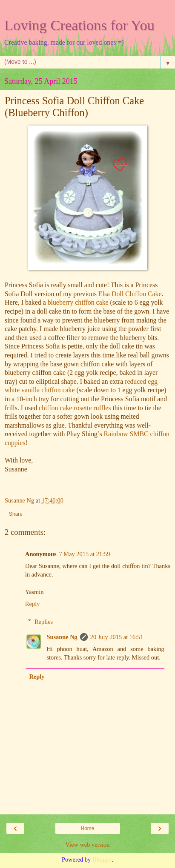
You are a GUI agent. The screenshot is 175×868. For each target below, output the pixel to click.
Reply (32, 604)
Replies (44, 622)
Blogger (102, 859)
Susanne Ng (62, 637)
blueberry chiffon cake (78, 302)
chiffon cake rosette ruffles (75, 408)
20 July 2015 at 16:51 (117, 637)
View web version (88, 845)
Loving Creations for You (79, 25)
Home (87, 828)
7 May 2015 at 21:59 (85, 554)
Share (16, 514)
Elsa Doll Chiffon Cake (130, 294)
